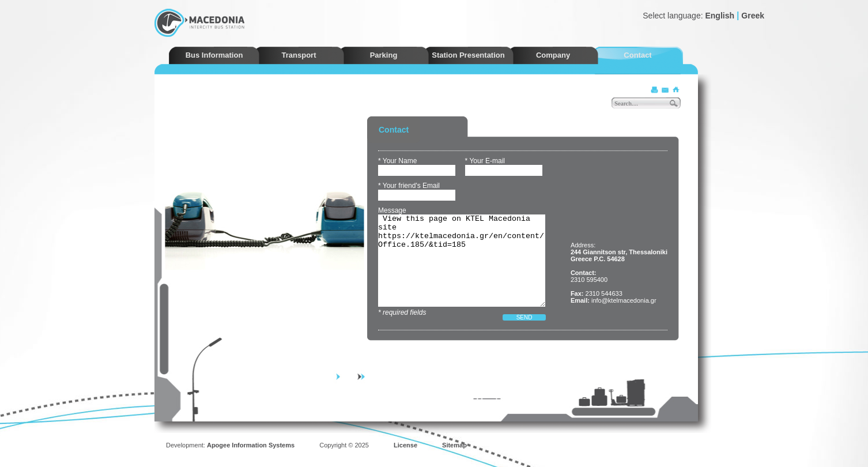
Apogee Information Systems (251, 445)
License (405, 445)
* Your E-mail (485, 161)
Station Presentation (468, 55)
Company (553, 55)
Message (392, 210)
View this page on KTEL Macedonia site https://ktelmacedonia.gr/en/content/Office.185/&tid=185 (462, 261)
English (720, 16)
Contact (637, 55)
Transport (299, 55)
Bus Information (214, 55)
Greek (753, 16)
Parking (384, 55)
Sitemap (454, 445)
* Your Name (397, 161)
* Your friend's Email (409, 186)
